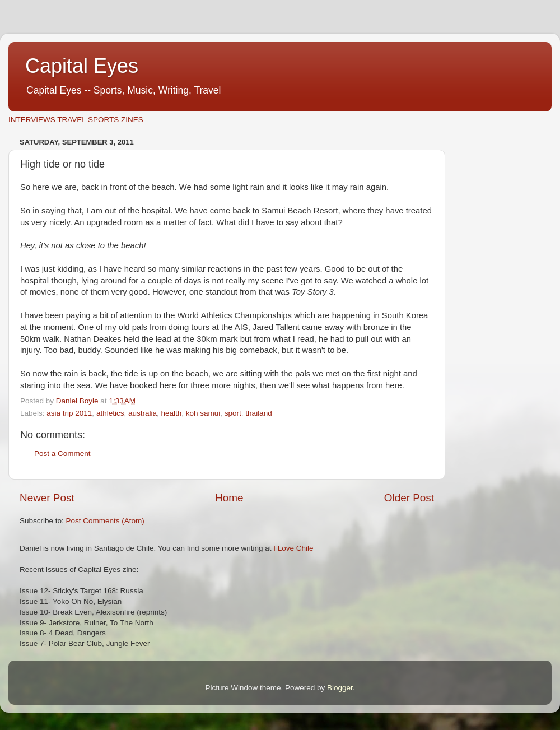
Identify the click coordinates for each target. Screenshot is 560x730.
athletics (110, 413)
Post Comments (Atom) (105, 521)
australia (143, 413)
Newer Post (47, 498)
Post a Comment (62, 454)
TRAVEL (71, 120)
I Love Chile (293, 548)
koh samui (203, 413)
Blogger (340, 688)
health (171, 413)
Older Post (409, 498)
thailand (258, 413)
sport (233, 413)
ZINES (132, 120)
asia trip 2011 (69, 413)
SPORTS (103, 120)
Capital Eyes (82, 66)
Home (229, 498)
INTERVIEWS (32, 120)
